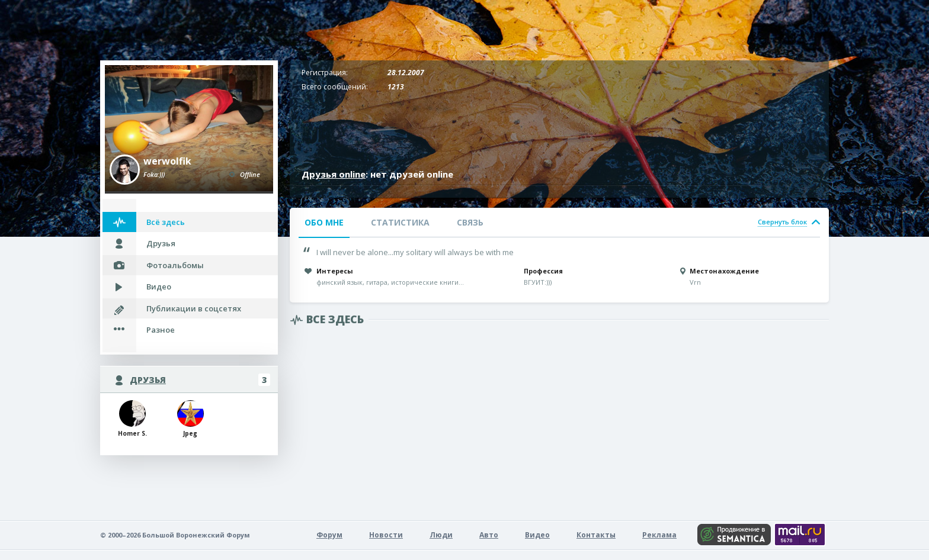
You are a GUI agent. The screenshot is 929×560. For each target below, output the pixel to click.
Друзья (161, 243)
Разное (161, 330)
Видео (159, 287)
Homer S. (132, 419)
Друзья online (334, 174)
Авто (489, 535)
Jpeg (190, 419)
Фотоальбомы (175, 265)
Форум (329, 535)
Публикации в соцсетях (194, 308)
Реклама (659, 535)
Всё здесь (166, 222)
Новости (386, 535)
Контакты (596, 535)
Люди (441, 535)
